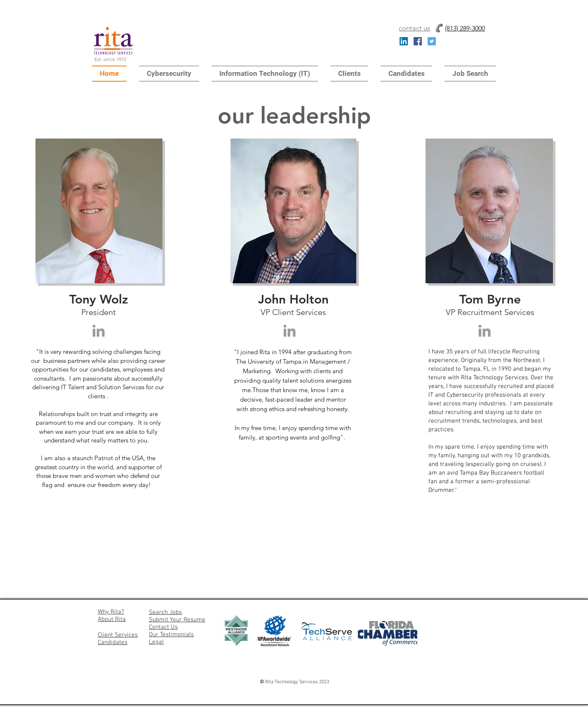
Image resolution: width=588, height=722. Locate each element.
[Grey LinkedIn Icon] (99, 331)
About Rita (112, 619)
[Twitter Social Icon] (432, 41)
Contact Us (163, 627)
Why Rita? (111, 612)
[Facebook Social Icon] (418, 41)
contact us (414, 28)
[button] (169, 74)
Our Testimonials (171, 635)
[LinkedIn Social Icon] (404, 41)
